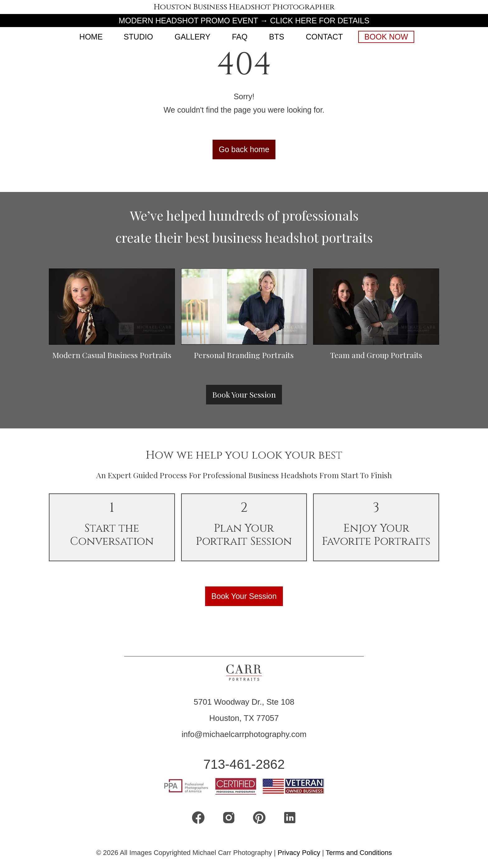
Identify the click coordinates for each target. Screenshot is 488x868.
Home (91, 37)
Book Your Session (244, 394)
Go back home (244, 149)
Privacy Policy (300, 853)
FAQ (240, 37)
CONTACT (324, 37)
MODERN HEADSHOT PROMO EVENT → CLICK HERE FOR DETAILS (244, 21)
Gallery (192, 37)
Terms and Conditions (359, 853)
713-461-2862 (244, 764)
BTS (277, 37)
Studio (138, 37)
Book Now (386, 37)
